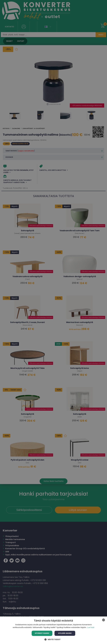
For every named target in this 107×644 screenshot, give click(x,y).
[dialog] (53, 322)
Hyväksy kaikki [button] (42, 633)
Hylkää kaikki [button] (65, 633)
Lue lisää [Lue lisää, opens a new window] (91, 627)
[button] (53, 639)
